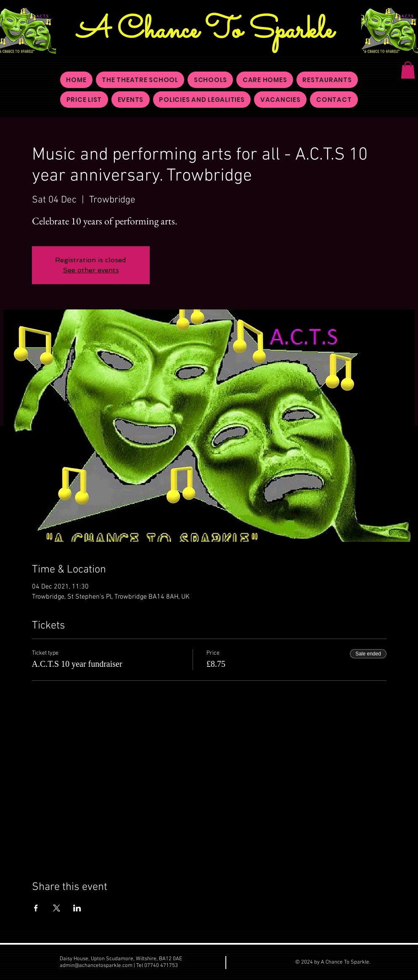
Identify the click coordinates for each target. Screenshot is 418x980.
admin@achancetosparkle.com (96, 966)
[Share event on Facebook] (36, 908)
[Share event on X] (57, 908)
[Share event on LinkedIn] (77, 908)
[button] (408, 70)
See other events (91, 270)
